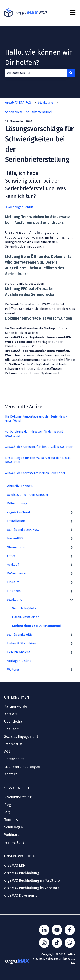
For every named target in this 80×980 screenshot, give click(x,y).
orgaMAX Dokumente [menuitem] (21, 895)
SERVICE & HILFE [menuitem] (17, 788)
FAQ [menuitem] (7, 812)
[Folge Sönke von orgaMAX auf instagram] (44, 943)
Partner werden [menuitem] (17, 707)
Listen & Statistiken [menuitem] (22, 643)
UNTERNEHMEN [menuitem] (17, 697)
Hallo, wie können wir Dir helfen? (39, 57)
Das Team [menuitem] (12, 729)
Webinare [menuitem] (12, 835)
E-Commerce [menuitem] (16, 573)
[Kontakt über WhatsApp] (70, 943)
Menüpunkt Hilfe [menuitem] (20, 635)
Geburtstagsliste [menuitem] (24, 608)
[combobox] (36, 73)
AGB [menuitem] (7, 752)
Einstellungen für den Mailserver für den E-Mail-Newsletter (39, 460)
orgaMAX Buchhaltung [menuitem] (22, 873)
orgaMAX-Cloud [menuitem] (19, 512)
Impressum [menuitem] (13, 744)
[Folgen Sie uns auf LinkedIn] (44, 930)
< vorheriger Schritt (19, 207)
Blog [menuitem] (8, 805)
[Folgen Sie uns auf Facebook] (70, 930)
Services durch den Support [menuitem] (28, 495)
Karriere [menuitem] (11, 714)
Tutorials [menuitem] (11, 820)
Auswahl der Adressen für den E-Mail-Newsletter (39, 447)
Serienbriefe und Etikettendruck (29, 112)
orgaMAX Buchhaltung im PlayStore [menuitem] (32, 881)
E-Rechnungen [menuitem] (18, 503)
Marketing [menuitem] (15, 600)
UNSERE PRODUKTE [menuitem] (20, 856)
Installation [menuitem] (16, 521)
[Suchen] (71, 73)
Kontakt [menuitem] (11, 774)
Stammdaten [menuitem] (17, 547)
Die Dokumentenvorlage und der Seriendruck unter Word (36, 419)
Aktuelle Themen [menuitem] (20, 486)
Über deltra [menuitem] (13, 721)
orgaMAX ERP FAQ (18, 103)
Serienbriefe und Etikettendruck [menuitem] (37, 626)
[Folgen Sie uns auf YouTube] (57, 930)
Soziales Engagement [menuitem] (21, 737)
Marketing (46, 103)
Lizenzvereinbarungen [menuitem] (22, 767)
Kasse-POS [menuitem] (15, 538)
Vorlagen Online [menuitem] (19, 661)
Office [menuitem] (11, 556)
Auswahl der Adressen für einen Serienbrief (35, 473)
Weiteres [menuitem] (13, 670)
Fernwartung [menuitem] (14, 842)
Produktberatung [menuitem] (18, 797)
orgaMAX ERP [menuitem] (15, 865)
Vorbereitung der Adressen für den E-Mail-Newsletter (35, 434)
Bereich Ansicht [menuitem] (19, 652)
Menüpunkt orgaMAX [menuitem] (23, 530)
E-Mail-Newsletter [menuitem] (25, 617)
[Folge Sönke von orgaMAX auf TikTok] (57, 943)
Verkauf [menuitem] (13, 565)
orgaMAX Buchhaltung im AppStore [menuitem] (32, 888)
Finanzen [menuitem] (14, 591)
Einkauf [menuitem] (13, 582)
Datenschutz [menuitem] (14, 759)
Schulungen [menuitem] (14, 827)
